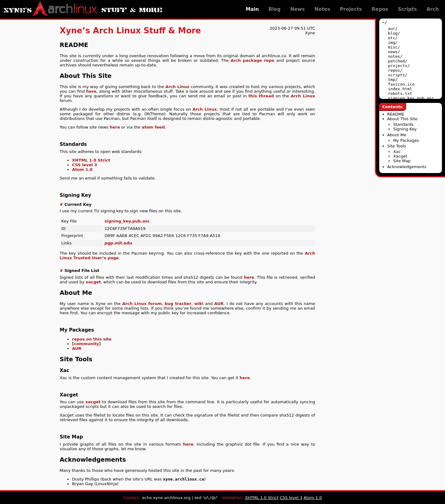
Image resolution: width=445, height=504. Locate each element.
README (396, 114)
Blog (274, 9)
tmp (391, 80)
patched (396, 61)
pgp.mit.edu (118, 243)
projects (398, 66)
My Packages (406, 140)
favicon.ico (401, 84)
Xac (397, 152)
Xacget (400, 156)
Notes (322, 9)
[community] (86, 344)
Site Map (402, 161)
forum (155, 304)
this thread (261, 96)
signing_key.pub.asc (411, 98)
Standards (403, 124)
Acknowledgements (407, 167)
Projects (351, 9)
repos (394, 70)
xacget (93, 282)
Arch (433, 9)
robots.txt (400, 93)
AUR (219, 304)
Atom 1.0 (82, 169)
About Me (397, 135)
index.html (400, 89)
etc (391, 38)
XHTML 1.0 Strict (91, 160)
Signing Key (405, 129)
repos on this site (92, 339)
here (91, 91)
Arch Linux (178, 87)
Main (252, 9)
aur (391, 29)
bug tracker (178, 304)
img (391, 42)
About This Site (402, 119)
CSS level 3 (84, 165)
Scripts (407, 9)
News (298, 9)
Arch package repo (253, 60)
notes (394, 56)
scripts (396, 75)
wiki (199, 304)
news (393, 52)
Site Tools (397, 146)
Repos (380, 9)
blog (393, 33)
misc (393, 47)
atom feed (153, 127)
